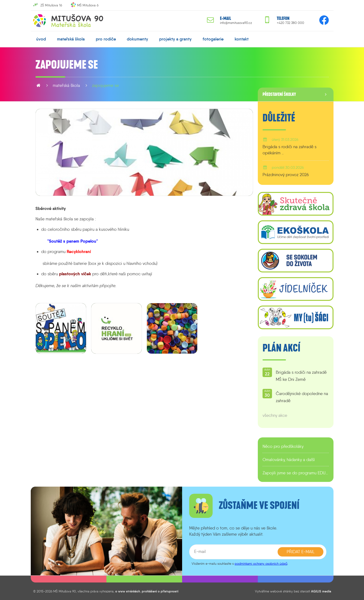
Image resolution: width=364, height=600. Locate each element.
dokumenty (137, 39)
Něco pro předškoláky (283, 446)
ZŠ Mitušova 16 (51, 5)
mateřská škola (71, 39)
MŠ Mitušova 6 (88, 5)
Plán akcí (281, 348)
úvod (41, 39)
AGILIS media (321, 591)
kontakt (242, 39)
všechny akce (275, 415)
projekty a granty (175, 39)
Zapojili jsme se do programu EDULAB (296, 473)
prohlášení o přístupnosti (160, 591)
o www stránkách (128, 591)
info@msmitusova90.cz (236, 23)
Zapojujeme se (105, 85)
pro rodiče (106, 39)
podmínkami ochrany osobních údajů (261, 564)
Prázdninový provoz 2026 (286, 175)
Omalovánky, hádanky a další (289, 460)
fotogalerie (213, 39)
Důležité (279, 118)
